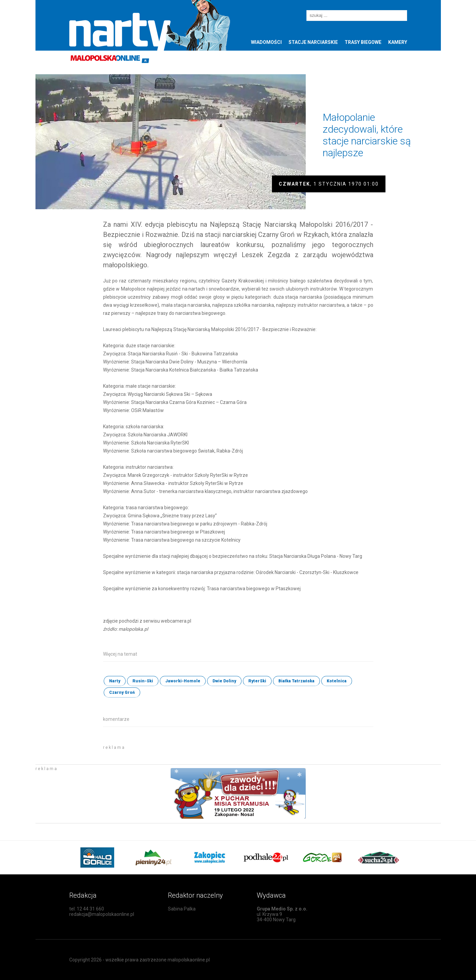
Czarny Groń (122, 692)
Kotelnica (337, 681)
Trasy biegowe (363, 42)
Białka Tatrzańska (296, 681)
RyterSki (257, 681)
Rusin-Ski (143, 681)
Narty (115, 681)
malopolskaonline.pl (189, 960)
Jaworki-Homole (183, 681)
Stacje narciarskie (313, 42)
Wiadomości (266, 42)
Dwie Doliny (224, 681)
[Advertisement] (182, 752)
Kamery (398, 42)
